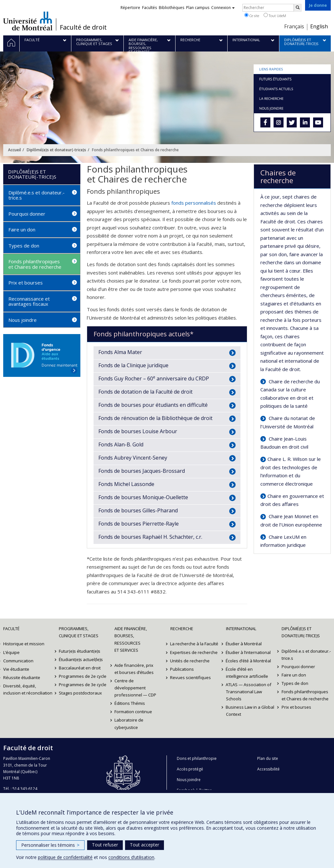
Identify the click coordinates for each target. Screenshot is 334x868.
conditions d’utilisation (131, 857)
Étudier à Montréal (244, 644)
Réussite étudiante (22, 677)
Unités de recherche (190, 661)
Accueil (14, 150)
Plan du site (268, 758)
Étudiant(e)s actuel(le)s (81, 659)
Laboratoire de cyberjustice (129, 723)
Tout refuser (105, 845)
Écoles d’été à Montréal (249, 661)
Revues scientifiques (191, 677)
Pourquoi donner (27, 214)
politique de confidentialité (65, 857)
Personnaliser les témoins (50, 845)
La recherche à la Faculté (194, 644)
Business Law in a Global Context (250, 711)
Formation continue (133, 712)
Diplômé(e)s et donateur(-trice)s (56, 150)
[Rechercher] (298, 8)
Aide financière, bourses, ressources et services (131, 639)
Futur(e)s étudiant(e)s (80, 651)
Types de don (24, 246)
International (241, 629)
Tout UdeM (275, 15)
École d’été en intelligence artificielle (247, 673)
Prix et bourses (26, 283)
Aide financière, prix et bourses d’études (134, 669)
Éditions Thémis (130, 703)
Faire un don (22, 229)
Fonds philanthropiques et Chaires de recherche (35, 264)
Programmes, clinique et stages (79, 632)
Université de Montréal (28, 21)
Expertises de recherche (194, 652)
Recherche (182, 629)
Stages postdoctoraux (80, 693)
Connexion (223, 8)
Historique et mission (24, 644)
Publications (182, 669)
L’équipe (11, 652)
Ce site (252, 15)
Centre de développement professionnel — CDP (135, 688)
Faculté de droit (83, 27)
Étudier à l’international (248, 652)
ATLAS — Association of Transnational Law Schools (249, 692)
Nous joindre (23, 320)
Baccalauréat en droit (80, 668)
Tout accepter (144, 845)
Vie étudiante (16, 669)
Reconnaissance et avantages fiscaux (29, 301)
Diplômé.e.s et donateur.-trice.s (36, 195)
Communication (18, 661)
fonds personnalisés (194, 203)
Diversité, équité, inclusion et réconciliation (28, 689)
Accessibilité (268, 769)
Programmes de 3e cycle (83, 685)
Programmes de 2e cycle (83, 676)
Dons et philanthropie (197, 758)
